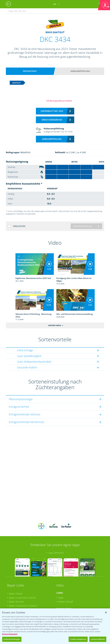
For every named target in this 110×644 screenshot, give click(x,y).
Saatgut (62, 601)
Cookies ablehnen (98, 639)
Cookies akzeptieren (78, 639)
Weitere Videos (55, 325)
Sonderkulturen (66, 605)
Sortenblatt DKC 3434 (52, 111)
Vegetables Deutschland (22, 601)
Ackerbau (63, 597)
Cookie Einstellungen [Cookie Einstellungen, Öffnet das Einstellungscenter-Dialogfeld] (12, 639)
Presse (13, 597)
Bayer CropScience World (22, 581)
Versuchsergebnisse (52, 120)
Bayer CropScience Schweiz (23, 593)
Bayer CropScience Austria (23, 589)
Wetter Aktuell (66, 585)
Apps (61, 581)
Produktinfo (30, 71)
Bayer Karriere (16, 585)
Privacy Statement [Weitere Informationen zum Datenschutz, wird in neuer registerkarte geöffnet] (10, 634)
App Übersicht (56, 536)
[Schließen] (106, 612)
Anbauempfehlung (80, 71)
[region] (55, 626)
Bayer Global (16, 577)
